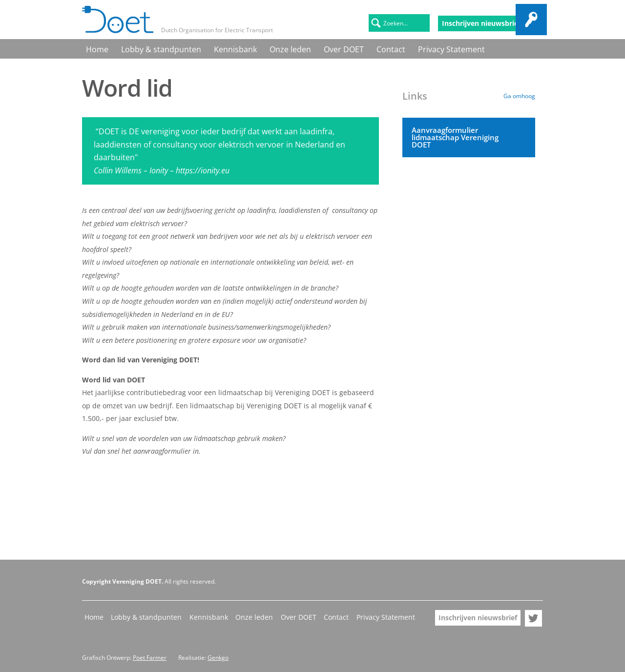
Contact (321, 49)
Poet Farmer (150, 658)
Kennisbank (201, 49)
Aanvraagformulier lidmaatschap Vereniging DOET (452, 136)
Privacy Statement (367, 49)
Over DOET (285, 49)
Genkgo (218, 658)
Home (92, 49)
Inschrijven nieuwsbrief (481, 23)
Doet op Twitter (535, 23)
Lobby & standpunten (141, 49)
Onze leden (244, 49)
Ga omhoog (519, 96)
